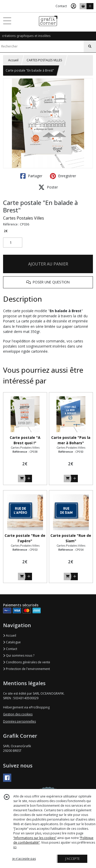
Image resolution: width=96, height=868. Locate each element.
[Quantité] (13, 243)
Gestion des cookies (18, 714)
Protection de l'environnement (26, 669)
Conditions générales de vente (27, 662)
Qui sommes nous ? (19, 655)
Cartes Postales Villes (24, 218)
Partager (31, 176)
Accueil (13, 60)
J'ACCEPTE (72, 859)
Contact (61, 6)
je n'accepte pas (24, 859)
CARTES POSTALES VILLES (44, 60)
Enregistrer (63, 176)
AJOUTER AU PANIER (48, 264)
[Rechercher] (90, 46)
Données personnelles (19, 721)
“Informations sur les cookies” (35, 838)
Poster (48, 187)
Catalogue (12, 642)
